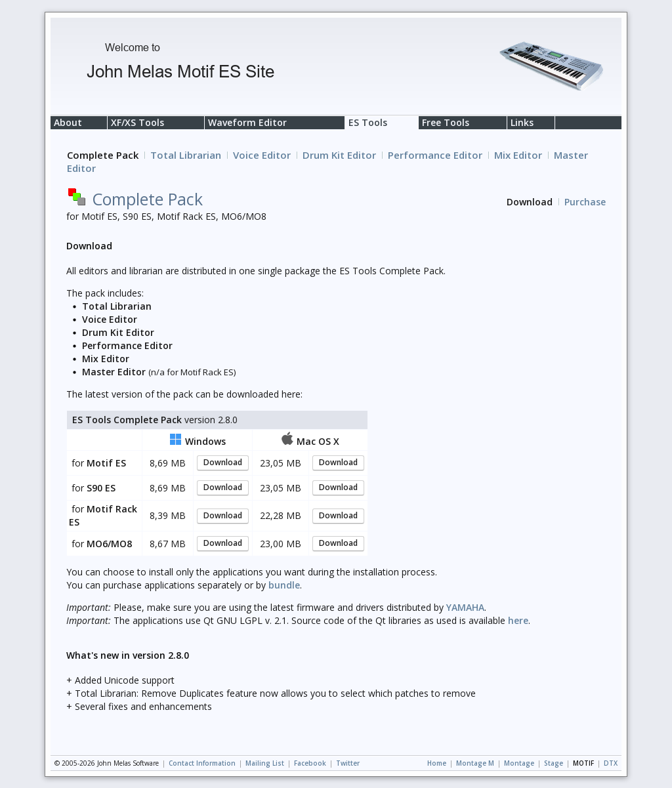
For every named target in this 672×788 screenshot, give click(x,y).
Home (437, 763)
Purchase (585, 202)
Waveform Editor (247, 122)
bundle (284, 585)
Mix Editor (518, 155)
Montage (519, 763)
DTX (611, 763)
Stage (554, 763)
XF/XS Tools (137, 122)
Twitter (348, 763)
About (68, 122)
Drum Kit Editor (339, 155)
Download (223, 462)
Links (522, 122)
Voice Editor (262, 155)
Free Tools (446, 122)
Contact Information (202, 763)
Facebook (310, 763)
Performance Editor (435, 155)
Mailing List (265, 763)
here (518, 620)
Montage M (475, 763)
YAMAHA (465, 607)
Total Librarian (186, 155)
